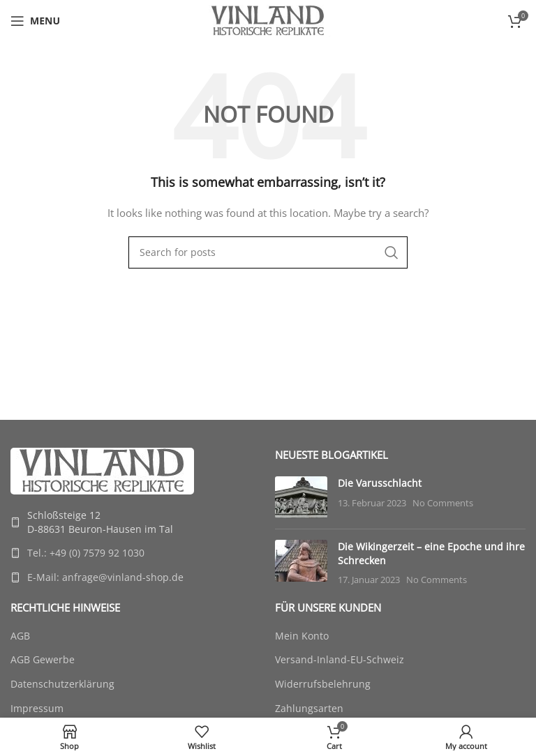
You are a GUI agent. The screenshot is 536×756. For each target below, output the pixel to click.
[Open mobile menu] (35, 21)
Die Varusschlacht (380, 483)
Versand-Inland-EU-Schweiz (340, 659)
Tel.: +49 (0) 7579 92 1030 (86, 553)
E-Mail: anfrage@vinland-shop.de (105, 577)
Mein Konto (302, 636)
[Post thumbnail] (301, 497)
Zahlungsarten (309, 708)
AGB (20, 636)
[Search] (268, 252)
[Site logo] (268, 20)
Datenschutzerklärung (62, 684)
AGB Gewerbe (43, 659)
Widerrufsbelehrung (323, 684)
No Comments (443, 503)
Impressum (37, 708)
